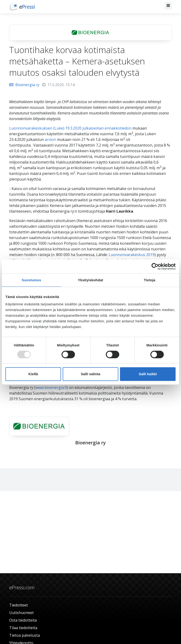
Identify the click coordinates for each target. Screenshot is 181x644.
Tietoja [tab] (150, 280)
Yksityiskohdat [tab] (90, 280)
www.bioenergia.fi (51, 387)
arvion (50, 139)
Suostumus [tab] (31, 280)
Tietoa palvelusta (25, 635)
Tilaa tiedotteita (23, 628)
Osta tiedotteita (23, 620)
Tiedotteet (19, 605)
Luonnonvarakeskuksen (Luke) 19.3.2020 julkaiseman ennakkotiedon (70, 128)
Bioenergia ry (24, 85)
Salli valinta (91, 374)
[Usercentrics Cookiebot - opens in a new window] (155, 266)
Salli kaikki (148, 374)
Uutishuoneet (21, 613)
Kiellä (33, 374)
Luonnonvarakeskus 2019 (132, 255)
